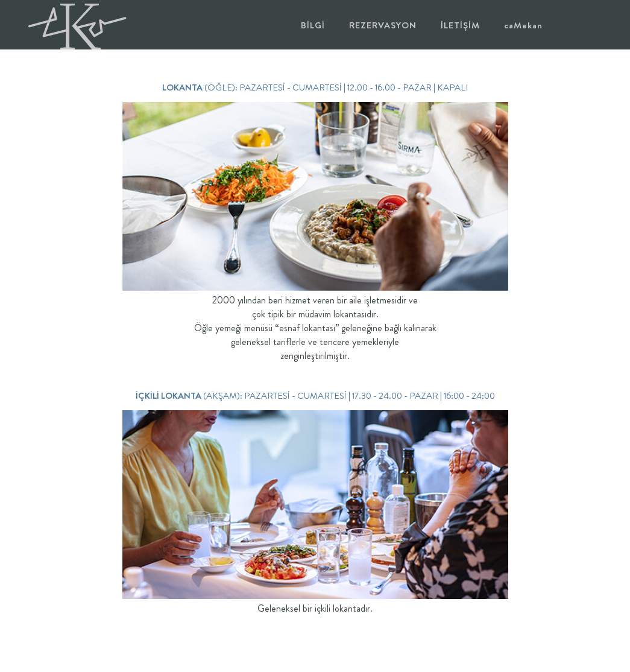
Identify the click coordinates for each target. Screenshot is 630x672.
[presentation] (110, 196)
